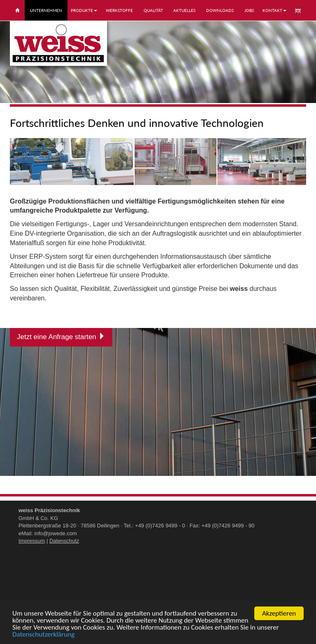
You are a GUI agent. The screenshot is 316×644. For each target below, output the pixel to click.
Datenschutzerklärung (43, 635)
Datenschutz (64, 541)
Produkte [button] (84, 10)
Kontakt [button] (274, 10)
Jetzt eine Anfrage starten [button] (61, 337)
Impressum (32, 541)
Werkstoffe (119, 10)
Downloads (220, 10)
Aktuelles (184, 10)
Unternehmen (46, 10)
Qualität (153, 10)
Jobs (249, 10)
